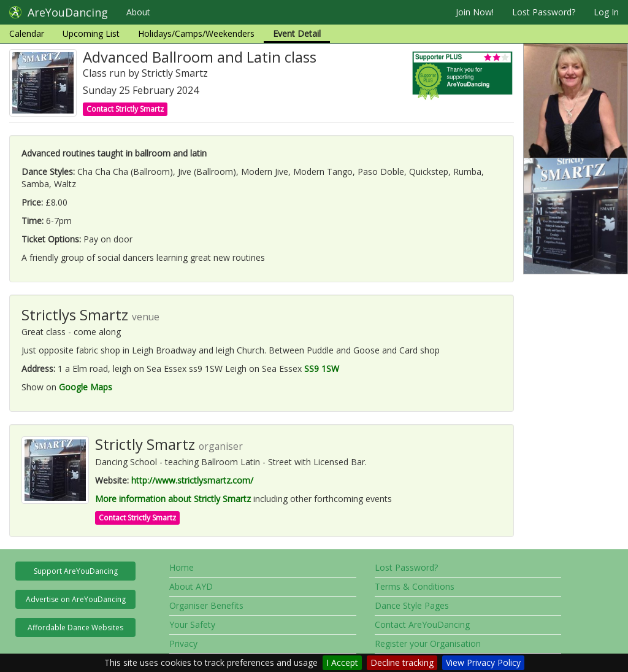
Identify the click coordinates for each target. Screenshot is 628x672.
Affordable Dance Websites (75, 628)
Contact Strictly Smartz (125, 109)
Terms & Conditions (415, 586)
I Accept (342, 662)
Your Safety (192, 624)
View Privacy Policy (483, 662)
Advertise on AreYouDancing (76, 599)
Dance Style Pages (412, 605)
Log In (606, 12)
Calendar (27, 33)
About (138, 12)
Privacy (183, 643)
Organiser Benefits (206, 605)
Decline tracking (402, 662)
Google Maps (86, 387)
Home (182, 567)
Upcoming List (91, 33)
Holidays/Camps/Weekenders (196, 33)
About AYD (191, 586)
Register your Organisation (428, 643)
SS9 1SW (322, 369)
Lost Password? (544, 12)
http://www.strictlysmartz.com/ (192, 480)
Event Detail (297, 33)
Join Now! (475, 12)
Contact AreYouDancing (422, 624)
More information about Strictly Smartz (173, 499)
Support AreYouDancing (76, 571)
